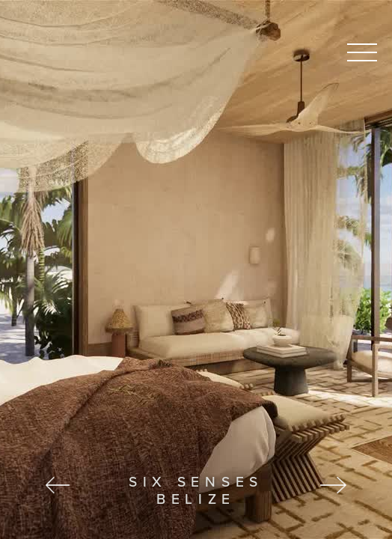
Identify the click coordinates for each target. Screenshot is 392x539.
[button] (50, 269)
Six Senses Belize (196, 490)
